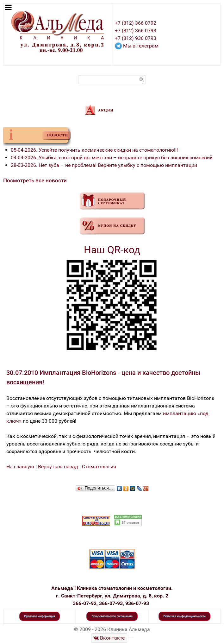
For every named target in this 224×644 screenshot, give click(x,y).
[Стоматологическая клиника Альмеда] (109, 638)
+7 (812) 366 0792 (136, 23)
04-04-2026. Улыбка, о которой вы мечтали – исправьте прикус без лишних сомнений (112, 158)
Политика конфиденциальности (185, 616)
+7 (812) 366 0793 (136, 31)
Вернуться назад (58, 467)
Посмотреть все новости (35, 180)
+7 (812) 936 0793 (136, 38)
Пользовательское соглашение (112, 616)
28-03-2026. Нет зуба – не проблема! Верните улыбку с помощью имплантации (104, 165)
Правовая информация (40, 616)
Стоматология (99, 467)
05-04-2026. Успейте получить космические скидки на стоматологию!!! (94, 150)
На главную (20, 467)
